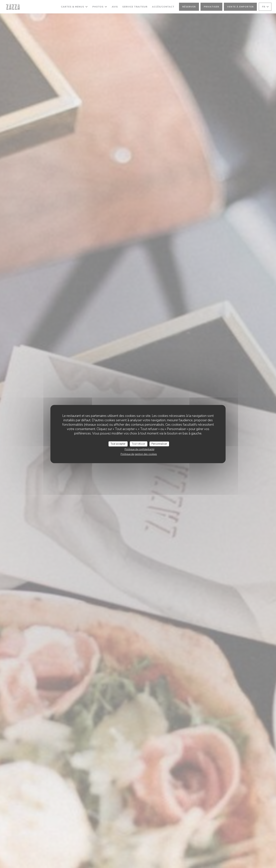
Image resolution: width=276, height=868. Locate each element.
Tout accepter (118, 444)
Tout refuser (139, 444)
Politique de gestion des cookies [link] (139, 454)
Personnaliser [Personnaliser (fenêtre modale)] (159, 444)
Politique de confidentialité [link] (139, 449)
